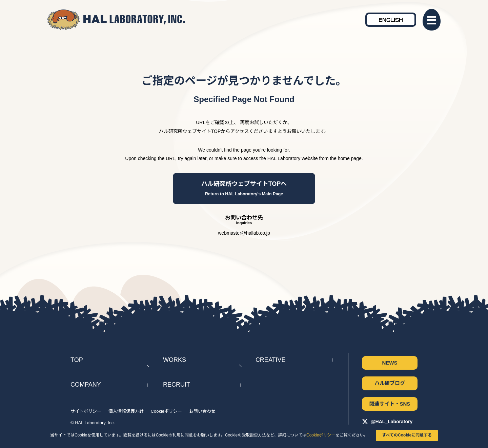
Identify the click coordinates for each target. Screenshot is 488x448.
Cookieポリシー (321, 435)
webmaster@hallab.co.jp (244, 233)
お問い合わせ (202, 411)
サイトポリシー (86, 411)
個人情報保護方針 (126, 411)
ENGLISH (391, 20)
